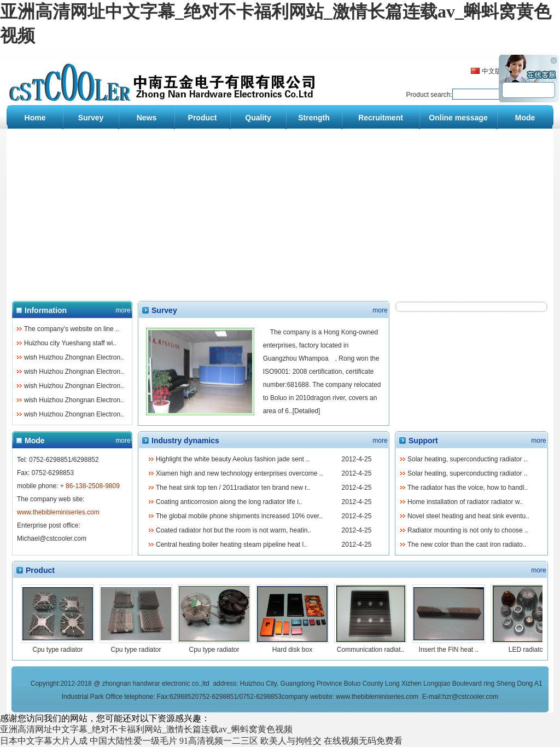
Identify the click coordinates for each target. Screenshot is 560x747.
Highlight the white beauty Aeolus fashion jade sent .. (233, 459)
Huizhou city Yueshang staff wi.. (70, 343)
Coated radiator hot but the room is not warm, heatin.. (234, 530)
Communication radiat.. (371, 650)
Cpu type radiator (57, 650)
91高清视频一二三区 (219, 741)
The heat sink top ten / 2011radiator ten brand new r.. (233, 488)
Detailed (306, 411)
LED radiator (527, 650)
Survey (91, 118)
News (147, 118)
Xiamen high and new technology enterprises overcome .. (240, 473)
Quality (258, 118)
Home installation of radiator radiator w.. (465, 502)
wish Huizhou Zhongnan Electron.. (74, 357)
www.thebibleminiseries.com (377, 697)
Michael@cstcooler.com (52, 538)
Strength (314, 118)
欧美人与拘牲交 (291, 741)
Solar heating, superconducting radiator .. (467, 459)
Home (35, 118)
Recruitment (381, 118)
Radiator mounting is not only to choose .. (468, 530)
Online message (458, 118)
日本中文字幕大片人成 (44, 741)
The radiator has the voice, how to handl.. (468, 488)
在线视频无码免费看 (363, 741)
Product (203, 118)
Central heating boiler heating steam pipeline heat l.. (232, 545)
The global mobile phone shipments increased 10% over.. (239, 516)
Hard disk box (292, 650)
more (123, 310)
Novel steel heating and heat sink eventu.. (468, 516)
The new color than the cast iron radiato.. (467, 545)
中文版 (492, 71)
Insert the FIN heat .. (449, 650)
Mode (525, 118)
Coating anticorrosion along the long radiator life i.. (229, 502)
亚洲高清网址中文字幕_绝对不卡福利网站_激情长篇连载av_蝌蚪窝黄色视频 (146, 729)
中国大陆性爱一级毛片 (133, 741)
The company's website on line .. (72, 329)
